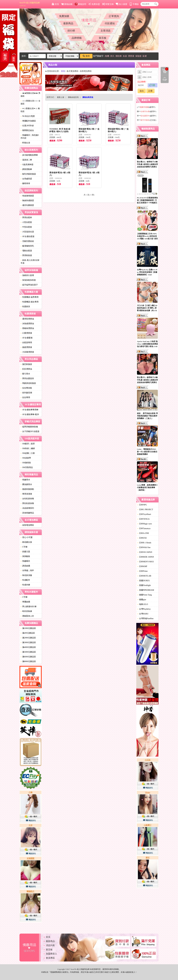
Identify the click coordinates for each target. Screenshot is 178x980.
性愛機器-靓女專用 (30, 302)
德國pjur (142, 600)
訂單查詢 (114, 16)
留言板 (103, 38)
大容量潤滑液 (27, 352)
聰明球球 (25, 183)
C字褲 (24, 547)
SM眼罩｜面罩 (28, 444)
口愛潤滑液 (26, 333)
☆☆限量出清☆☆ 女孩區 (30, 102)
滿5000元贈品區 (28, 652)
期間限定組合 (27, 130)
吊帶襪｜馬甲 (27, 571)
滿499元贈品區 (28, 633)
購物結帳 (67, 4)
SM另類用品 (27, 467)
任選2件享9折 (27, 126)
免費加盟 (94, 4)
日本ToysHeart (144, 514)
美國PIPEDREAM (146, 590)
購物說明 (80, 4)
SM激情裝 (26, 463)
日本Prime (142, 571)
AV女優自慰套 (28, 236)
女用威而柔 (26, 179)
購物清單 (165, 69)
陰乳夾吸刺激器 (28, 174)
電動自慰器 (26, 251)
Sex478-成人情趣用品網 (30, 4)
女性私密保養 (27, 499)
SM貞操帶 (26, 458)
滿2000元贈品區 (28, 638)
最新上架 (61, 97)
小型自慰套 (26, 222)
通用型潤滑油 (27, 319)
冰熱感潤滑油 (27, 324)
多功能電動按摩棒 (29, 155)
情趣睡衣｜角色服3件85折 (30, 137)
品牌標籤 (77, 38)
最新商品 (68, 23)
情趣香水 (25, 480)
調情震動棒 (26, 169)
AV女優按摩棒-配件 (30, 414)
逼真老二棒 (26, 160)
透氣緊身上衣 (27, 616)
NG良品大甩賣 (28, 116)
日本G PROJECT (145, 510)
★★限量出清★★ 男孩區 (30, 95)
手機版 (134, 4)
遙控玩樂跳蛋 (27, 205)
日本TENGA (143, 519)
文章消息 (106, 31)
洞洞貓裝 (25, 556)
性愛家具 (25, 307)
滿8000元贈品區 (28, 661)
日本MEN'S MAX (146, 562)
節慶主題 (25, 552)
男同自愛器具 (27, 378)
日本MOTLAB (144, 576)
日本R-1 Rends (144, 543)
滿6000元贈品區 (28, 657)
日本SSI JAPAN (145, 552)
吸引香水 (25, 374)
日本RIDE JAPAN (146, 557)
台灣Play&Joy (144, 609)
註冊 (150, 91)
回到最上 (165, 79)
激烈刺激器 (26, 364)
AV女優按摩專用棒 (29, 410)
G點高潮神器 (27, 165)
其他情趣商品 (27, 513)
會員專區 (50, 958)
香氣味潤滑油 (27, 328)
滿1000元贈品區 (28, 628)
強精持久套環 (27, 275)
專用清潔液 (26, 494)
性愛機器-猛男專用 (30, 297)
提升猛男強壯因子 (29, 285)
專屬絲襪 (25, 602)
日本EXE (142, 538)
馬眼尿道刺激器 (28, 383)
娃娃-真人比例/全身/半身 (30, 262)
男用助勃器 (26, 255)
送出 (142, 91)
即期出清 (25, 143)
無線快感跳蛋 (27, 201)
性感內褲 (25, 585)
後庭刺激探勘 (27, 489)
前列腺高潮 (26, 393)
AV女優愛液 (27, 338)
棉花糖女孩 (26, 542)
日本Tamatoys (144, 528)
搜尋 (86, 56)
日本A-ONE (143, 533)
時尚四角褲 (26, 611)
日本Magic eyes (145, 524)
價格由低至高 (73, 97)
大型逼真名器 (27, 232)
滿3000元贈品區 (28, 642)
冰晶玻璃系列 (27, 508)
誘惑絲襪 (25, 566)
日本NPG (142, 505)
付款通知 (110, 23)
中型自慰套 (26, 227)
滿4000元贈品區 (28, 647)
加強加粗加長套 (28, 280)
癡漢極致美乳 (27, 246)
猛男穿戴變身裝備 (29, 427)
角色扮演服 (26, 575)
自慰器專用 (26, 343)
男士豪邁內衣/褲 (29, 607)
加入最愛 (121, 4)
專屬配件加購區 (28, 121)
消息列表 (50, 945)
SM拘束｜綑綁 (28, 448)
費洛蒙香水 (26, 484)
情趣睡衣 (25, 561)
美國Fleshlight (144, 585)
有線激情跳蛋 (27, 196)
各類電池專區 (27, 525)
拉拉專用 (25, 397)
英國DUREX (144, 581)
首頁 (55, 4)
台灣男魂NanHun (145, 619)
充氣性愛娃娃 (27, 241)
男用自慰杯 (26, 218)
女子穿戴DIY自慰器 (30, 431)
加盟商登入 (51, 954)
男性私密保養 (27, 503)
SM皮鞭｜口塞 (28, 453)
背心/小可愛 (27, 537)
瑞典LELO (143, 604)
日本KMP (142, 566)
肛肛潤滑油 (26, 369)
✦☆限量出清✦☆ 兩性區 (30, 110)
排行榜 (71, 31)
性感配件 (25, 580)
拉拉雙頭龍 (26, 388)
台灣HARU (143, 614)
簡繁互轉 (108, 4)
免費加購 (64, 16)
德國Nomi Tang (145, 595)
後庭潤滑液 (26, 347)
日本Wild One (144, 547)
